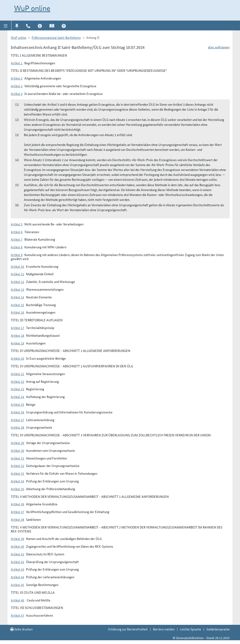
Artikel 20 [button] (17, 358)
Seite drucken (21, 629)
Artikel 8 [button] (17, 247)
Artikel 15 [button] (17, 305)
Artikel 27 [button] (17, 420)
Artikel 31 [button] (17, 458)
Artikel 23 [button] (17, 389)
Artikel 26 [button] (17, 412)
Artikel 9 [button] (17, 255)
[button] (6, 25)
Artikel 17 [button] (17, 328)
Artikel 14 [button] (17, 297)
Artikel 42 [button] (17, 562)
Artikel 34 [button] (17, 481)
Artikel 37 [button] (17, 512)
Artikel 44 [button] (17, 577)
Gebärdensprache (218, 629)
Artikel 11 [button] (17, 274)
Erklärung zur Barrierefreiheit (128, 629)
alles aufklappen (219, 47)
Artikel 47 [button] (17, 615)
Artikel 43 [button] (17, 569)
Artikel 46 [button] (17, 600)
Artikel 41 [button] (17, 554)
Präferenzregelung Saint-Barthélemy (56, 37)
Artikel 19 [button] (17, 343)
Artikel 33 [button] (17, 473)
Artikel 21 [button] (17, 374)
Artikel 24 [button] (17, 397)
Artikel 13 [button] (17, 289)
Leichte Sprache (191, 629)
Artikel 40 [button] (17, 546)
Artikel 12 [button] (17, 282)
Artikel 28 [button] (17, 427)
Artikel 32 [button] (17, 466)
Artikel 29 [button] (17, 443)
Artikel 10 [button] (17, 266)
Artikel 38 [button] (17, 519)
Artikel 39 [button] (17, 539)
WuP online (32, 8)
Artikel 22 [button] (17, 381)
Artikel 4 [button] (17, 94)
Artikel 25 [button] (17, 404)
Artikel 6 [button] (17, 232)
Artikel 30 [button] (17, 450)
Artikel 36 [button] (17, 504)
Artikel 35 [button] (17, 489)
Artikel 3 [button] (17, 86)
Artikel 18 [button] (17, 335)
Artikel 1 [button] (17, 63)
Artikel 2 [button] (17, 78)
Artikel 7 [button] (17, 239)
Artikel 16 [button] (17, 312)
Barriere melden (164, 629)
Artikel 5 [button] (17, 224)
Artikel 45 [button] (17, 585)
